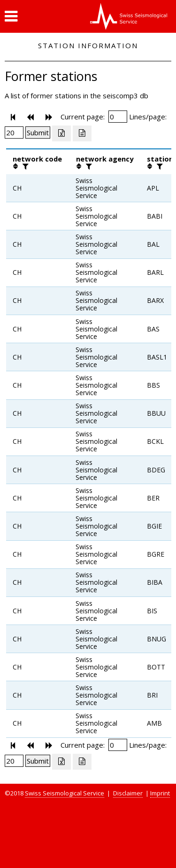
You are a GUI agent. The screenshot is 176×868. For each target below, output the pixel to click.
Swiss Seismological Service (65, 793)
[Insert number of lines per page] (14, 132)
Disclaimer (128, 793)
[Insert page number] (118, 117)
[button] (11, 16)
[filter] (24, 166)
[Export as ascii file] (82, 133)
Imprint (160, 793)
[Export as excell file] (61, 133)
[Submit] (38, 132)
